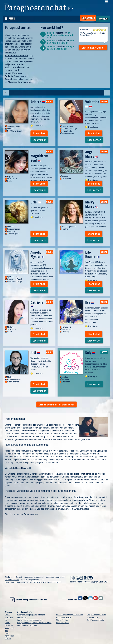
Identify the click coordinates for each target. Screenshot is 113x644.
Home (7, 615)
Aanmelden (9, 636)
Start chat (39, 133)
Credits (8, 623)
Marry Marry (92, 204)
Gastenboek (10, 628)
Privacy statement (12, 580)
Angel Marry (92, 154)
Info (6, 631)
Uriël (36, 202)
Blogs (7, 633)
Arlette (38, 102)
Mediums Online (63, 623)
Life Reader (92, 255)
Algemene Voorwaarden (19, 82)
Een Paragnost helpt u (96, 620)
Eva (90, 302)
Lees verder (39, 140)
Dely (90, 353)
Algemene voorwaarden (56, 577)
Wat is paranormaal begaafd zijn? (30, 620)
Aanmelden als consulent (34, 577)
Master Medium (62, 620)
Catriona (37, 303)
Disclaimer (9, 577)
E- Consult (9, 625)
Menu (12, 18)
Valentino (92, 104)
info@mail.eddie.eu (18, 582)
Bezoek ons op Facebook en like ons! (29, 600)
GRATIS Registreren (93, 48)
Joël (35, 353)
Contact (19, 577)
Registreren (88, 18)
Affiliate (8, 639)
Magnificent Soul (40, 158)
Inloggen (103, 19)
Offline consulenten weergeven (56, 404)
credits (93, 454)
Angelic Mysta (37, 255)
